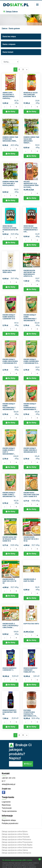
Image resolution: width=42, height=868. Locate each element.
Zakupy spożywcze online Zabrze (15, 850)
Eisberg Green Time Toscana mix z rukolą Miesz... (10, 183)
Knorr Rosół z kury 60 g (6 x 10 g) (9, 581)
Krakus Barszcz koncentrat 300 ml (10, 712)
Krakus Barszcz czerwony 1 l (9, 669)
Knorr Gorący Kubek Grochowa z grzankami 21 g (10, 361)
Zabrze (4, 28)
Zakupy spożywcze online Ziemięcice (16, 853)
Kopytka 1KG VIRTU (31, 624)
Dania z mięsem (9, 44)
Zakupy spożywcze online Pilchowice (16, 839)
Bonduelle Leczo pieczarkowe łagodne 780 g (31, 95)
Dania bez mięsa (9, 36)
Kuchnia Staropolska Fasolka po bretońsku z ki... (30, 713)
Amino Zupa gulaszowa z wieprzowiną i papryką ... (9, 95)
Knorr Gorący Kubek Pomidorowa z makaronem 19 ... (31, 407)
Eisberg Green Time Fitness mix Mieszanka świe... (10, 139)
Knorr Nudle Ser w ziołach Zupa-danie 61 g (10, 539)
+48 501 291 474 (9, 778)
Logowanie (6, 802)
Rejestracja (6, 805)
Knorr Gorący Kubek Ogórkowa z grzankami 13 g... (31, 361)
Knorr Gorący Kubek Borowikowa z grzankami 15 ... (30, 318)
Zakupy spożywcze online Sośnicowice (17, 847)
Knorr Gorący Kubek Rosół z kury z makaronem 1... (9, 451)
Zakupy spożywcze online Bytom (15, 831)
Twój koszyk (7, 808)
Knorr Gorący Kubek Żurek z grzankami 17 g (9, 495)
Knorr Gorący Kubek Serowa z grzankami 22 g (30, 450)
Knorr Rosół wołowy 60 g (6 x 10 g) (31, 539)
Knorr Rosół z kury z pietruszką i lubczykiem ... (10, 626)
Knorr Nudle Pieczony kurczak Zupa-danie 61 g (31, 495)
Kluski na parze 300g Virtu (9, 271)
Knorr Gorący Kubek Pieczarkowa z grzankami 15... (9, 407)
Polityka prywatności (10, 823)
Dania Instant (8, 52)
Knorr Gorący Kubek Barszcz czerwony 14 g (9, 317)
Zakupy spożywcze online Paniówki (16, 837)
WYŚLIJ (28, 764)
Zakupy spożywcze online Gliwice (15, 834)
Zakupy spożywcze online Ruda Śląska (17, 845)
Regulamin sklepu (9, 820)
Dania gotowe (14, 28)
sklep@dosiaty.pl (9, 784)
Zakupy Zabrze (11, 12)
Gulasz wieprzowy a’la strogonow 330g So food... (31, 184)
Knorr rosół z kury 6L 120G (30, 580)
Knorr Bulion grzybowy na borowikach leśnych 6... (29, 273)
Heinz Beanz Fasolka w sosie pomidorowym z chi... (31, 229)
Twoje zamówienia (9, 811)
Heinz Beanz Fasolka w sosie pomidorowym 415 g (10, 229)
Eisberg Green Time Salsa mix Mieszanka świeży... (31, 140)
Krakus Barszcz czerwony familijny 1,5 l (31, 670)
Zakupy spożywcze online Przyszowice (17, 842)
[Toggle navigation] (37, 5)
